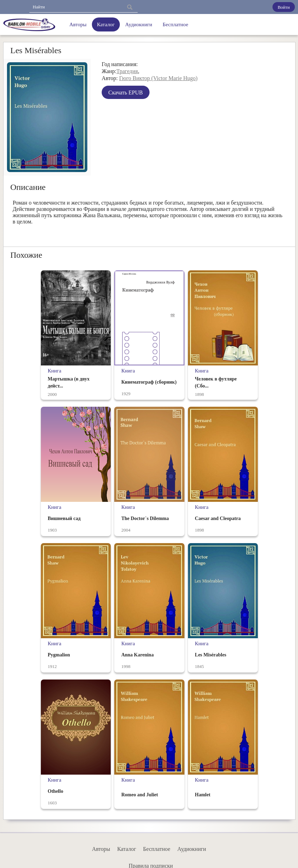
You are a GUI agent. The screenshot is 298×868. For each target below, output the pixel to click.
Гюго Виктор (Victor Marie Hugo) (158, 78)
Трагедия (127, 71)
